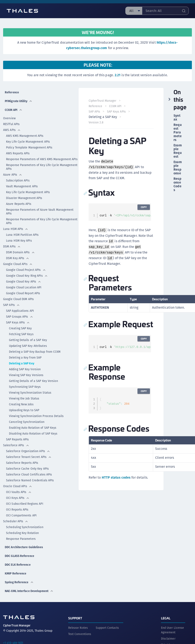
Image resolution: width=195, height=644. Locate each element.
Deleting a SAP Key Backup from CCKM (35, 352)
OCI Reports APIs (17, 510)
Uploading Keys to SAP (24, 410)
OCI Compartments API (21, 515)
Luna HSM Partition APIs (22, 235)
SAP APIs (11, 305)
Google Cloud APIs (18, 264)
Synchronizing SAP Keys (25, 387)
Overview (9, 118)
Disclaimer (168, 639)
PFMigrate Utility (19, 101)
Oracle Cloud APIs (18, 486)
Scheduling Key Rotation (22, 533)
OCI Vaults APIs (19, 492)
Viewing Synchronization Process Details (36, 416)
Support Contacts (107, 628)
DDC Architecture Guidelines (24, 547)
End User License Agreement (173, 630)
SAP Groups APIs (20, 317)
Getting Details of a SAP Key (28, 340)
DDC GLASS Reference (19, 556)
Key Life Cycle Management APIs (28, 142)
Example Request (178, 151)
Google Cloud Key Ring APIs (27, 276)
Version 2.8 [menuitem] (96, 122)
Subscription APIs (18, 180)
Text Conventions (80, 634)
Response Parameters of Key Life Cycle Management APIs (42, 167)
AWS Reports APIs (18, 153)
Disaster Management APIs (24, 198)
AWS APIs (12, 130)
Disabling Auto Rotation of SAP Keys (33, 434)
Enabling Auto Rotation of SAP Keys (33, 428)
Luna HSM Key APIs (19, 241)
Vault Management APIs (22, 186)
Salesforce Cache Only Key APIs (27, 469)
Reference (12, 92)
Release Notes (78, 628)
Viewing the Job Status (24, 398)
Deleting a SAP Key (22, 363)
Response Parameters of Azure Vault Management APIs (40, 212)
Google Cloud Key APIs (24, 281)
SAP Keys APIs (18, 322)
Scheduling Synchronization (25, 527)
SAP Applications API (20, 311)
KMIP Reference (16, 573)
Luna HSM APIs (16, 229)
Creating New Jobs (21, 404)
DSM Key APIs (18, 258)
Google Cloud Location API (24, 287)
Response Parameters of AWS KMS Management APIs (42, 159)
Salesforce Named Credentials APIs (30, 480)
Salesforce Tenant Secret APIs (29, 457)
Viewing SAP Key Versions (26, 375)
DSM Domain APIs (20, 252)
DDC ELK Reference (18, 565)
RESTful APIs (11, 124)
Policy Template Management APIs (29, 147)
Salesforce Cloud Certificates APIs (29, 474)
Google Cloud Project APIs (26, 270)
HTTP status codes (116, 477)
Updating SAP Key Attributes (28, 346)
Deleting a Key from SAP (25, 357)
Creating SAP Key (20, 328)
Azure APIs (13, 175)
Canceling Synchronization (27, 422)
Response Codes (177, 184)
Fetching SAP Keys (21, 334)
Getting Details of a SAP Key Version (33, 381)
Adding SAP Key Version (25, 369)
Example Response (178, 168)
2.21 (118, 75)
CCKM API (14, 110)
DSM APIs (12, 246)
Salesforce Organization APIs (28, 451)
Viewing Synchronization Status (30, 393)
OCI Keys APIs (18, 498)
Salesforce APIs (16, 445)
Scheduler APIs (16, 521)
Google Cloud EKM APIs (18, 299)
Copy (144, 207)
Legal (166, 618)
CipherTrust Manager (103, 101)
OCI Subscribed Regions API (25, 504)
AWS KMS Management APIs (25, 136)
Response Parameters (21, 539)
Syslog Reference (19, 582)
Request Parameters (177, 132)
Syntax (177, 118)
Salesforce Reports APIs (22, 463)
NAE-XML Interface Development (29, 591)
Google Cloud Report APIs (23, 293)
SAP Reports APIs (18, 439)
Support (75, 618)
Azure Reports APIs (19, 204)
